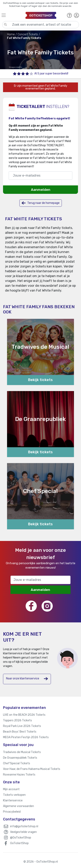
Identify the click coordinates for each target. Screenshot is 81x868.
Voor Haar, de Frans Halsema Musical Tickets (32, 769)
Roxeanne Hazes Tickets (19, 775)
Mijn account (11, 789)
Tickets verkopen (14, 795)
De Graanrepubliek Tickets (20, 758)
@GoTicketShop (21, 838)
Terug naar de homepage (41, 203)
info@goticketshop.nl (24, 826)
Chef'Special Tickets (17, 763)
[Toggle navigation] (12, 15)
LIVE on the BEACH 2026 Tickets (24, 715)
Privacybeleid (12, 812)
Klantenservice (13, 800)
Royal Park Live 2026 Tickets (22, 726)
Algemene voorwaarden (18, 806)
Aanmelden (41, 190)
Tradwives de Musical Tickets (22, 752)
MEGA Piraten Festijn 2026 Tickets (26, 737)
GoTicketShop (19, 843)
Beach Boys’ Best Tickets (20, 732)
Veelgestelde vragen (23, 832)
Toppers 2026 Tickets (17, 720)
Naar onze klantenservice (27, 679)
